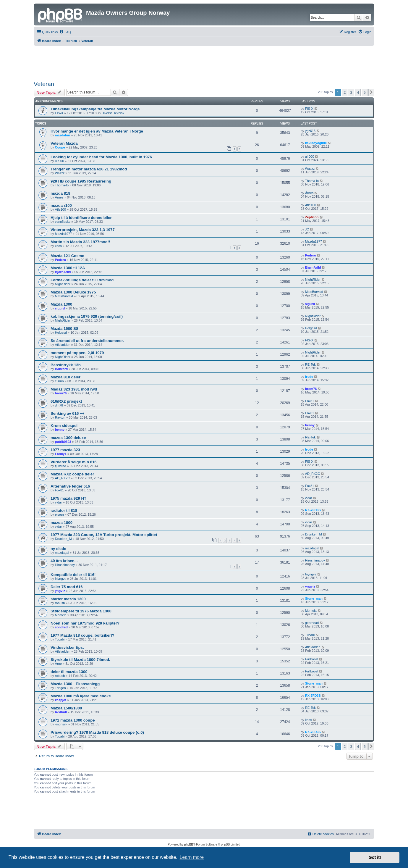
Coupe (60, 147)
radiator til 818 (64, 510)
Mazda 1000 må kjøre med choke (81, 696)
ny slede (58, 549)
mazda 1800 (61, 523)
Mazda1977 (64, 234)
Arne (58, 664)
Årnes (59, 197)
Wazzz (60, 173)
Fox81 (310, 401)
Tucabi (60, 639)
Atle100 (60, 209)
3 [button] (351, 92)
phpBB (189, 844)
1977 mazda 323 (65, 450)
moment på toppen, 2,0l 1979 (77, 353)
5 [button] (365, 92)
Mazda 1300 (61, 304)
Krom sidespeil (65, 426)
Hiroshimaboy (65, 565)
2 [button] (345, 92)
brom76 (61, 393)
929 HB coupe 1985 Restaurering (81, 181)
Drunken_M (63, 539)
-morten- (61, 724)
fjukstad (61, 466)
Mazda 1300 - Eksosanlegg (75, 684)
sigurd (60, 308)
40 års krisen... (64, 561)
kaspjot (61, 700)
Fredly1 (61, 454)
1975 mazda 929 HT (68, 498)
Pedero (60, 260)
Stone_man (314, 598)
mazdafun (63, 135)
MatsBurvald (64, 296)
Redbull (61, 712)
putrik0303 (63, 442)
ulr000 (60, 161)
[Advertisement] (204, 62)
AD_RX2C (63, 478)
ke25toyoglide (316, 143)
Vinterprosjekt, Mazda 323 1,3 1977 (83, 230)
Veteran (44, 84)
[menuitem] (65, 32)
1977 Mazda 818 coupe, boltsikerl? (82, 635)
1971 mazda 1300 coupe (73, 720)
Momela (61, 615)
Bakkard (61, 369)
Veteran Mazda (64, 143)
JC (307, 229)
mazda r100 (61, 205)
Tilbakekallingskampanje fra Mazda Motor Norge (95, 109)
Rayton (60, 417)
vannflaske (63, 222)
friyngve (61, 579)
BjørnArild (63, 272)
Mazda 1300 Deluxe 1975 (73, 292)
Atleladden (63, 345)
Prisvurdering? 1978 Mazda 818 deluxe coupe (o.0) (97, 732)
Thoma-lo (62, 185)
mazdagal (62, 553)
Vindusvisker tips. (67, 647)
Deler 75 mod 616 (67, 587)
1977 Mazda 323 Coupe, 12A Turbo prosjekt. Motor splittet (104, 535)
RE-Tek (310, 364)
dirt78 (59, 405)
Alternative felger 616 (70, 486)
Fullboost (312, 659)
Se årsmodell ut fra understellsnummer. (87, 341)
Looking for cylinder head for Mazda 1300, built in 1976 (101, 157)
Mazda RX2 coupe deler (72, 474)
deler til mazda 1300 (69, 672)
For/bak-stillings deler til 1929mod (82, 280)
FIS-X (59, 113)
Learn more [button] (192, 857)
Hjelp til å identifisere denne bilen (82, 218)
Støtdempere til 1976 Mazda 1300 (81, 611)
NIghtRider (63, 284)
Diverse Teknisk (113, 113)
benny (60, 430)
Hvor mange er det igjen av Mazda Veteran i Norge (97, 131)
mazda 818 (60, 193)
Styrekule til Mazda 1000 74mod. (80, 660)
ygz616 (310, 131)
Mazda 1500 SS (65, 329)
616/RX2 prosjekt (66, 401)
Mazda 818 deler (65, 377)
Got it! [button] (375, 857)
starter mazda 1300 (68, 599)
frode (309, 377)
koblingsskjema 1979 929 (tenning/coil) (87, 316)
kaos (58, 246)
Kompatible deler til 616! (73, 575)
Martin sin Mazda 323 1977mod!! (80, 242)
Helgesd (61, 333)
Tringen (60, 688)
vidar (59, 502)
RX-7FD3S (313, 510)
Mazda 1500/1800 (66, 708)
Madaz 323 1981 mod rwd (74, 389)
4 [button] (358, 92)
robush (60, 603)
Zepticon (312, 217)
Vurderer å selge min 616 (74, 462)
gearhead (312, 623)
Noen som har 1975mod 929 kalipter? (85, 623)
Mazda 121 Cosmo (67, 256)
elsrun (59, 381)
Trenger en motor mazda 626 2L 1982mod (89, 169)
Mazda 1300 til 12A (68, 268)
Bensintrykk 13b (66, 365)
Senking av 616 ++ (67, 413)
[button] (371, 92)
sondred (61, 627)
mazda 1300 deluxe (68, 438)
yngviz (60, 591)
